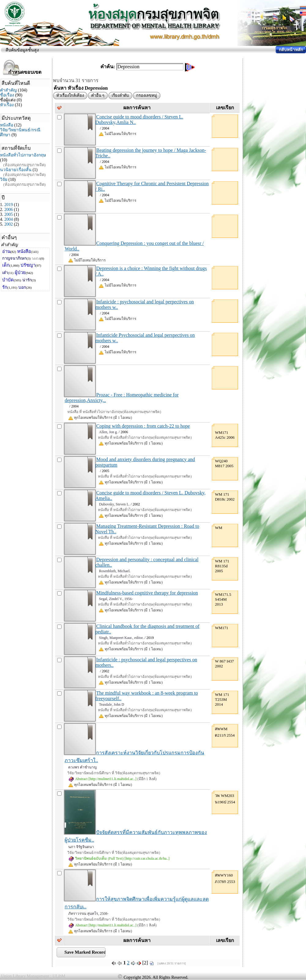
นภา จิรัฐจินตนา (81, 847)
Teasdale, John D (111, 704)
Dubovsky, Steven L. (114, 504)
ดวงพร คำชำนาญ (82, 767)
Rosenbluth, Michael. (115, 571)
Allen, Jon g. (108, 432)
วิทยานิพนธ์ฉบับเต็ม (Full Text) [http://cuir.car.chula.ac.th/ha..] (119, 858)
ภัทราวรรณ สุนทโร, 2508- (88, 914)
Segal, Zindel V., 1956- (116, 599)
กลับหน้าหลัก (291, 50)
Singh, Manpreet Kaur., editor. (121, 638)
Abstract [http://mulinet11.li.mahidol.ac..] (102, 779)
